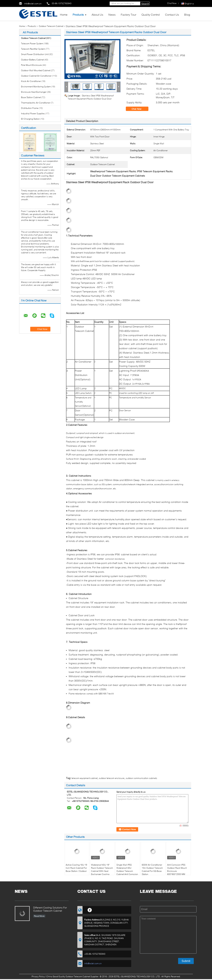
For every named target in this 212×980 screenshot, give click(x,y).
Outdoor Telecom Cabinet (51, 26)
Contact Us (172, 14)
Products (78, 14)
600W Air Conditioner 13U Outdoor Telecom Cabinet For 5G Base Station (152, 869)
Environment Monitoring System (36, 87)
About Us (97, 14)
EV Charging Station (30, 119)
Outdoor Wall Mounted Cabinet (36, 70)
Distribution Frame (30, 108)
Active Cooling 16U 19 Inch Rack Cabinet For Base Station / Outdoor (76, 868)
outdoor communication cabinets (141, 778)
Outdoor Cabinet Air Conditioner (36, 76)
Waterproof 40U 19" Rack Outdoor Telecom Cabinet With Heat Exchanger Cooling (102, 869)
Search (145, 4)
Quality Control (151, 14)
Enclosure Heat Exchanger (34, 92)
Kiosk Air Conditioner (31, 81)
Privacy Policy (38, 976)
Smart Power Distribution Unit (35, 54)
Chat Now (139, 109)
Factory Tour (129, 14)
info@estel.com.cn (33, 4)
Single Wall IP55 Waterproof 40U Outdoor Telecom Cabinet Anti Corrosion (127, 869)
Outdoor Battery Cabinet (32, 60)
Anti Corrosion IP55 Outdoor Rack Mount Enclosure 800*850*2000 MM (177, 869)
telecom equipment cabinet (85, 778)
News (112, 14)
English (189, 4)
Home (64, 14)
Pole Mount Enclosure (31, 65)
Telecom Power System (32, 43)
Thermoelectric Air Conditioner (36, 103)
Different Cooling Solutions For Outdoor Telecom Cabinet (50, 909)
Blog (187, 14)
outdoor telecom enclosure (112, 778)
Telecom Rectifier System (33, 49)
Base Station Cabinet (31, 97)
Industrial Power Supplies (33, 113)
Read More (39, 916)
